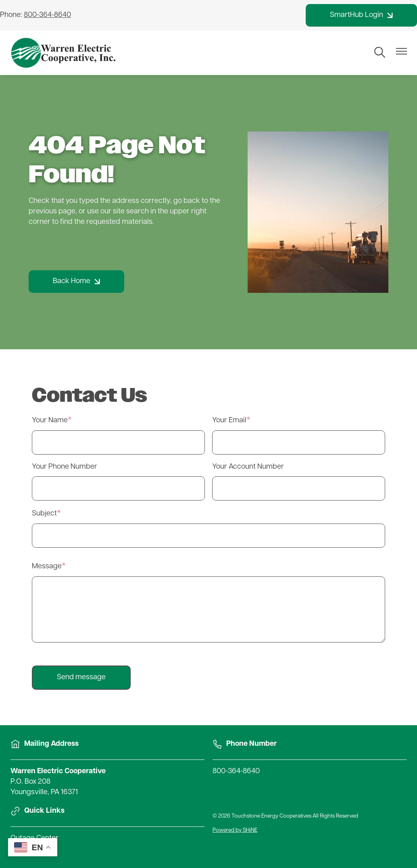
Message (47, 566)
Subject (44, 514)
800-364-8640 (236, 771)
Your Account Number (248, 467)
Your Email (229, 420)
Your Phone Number (65, 467)
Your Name (50, 420)
